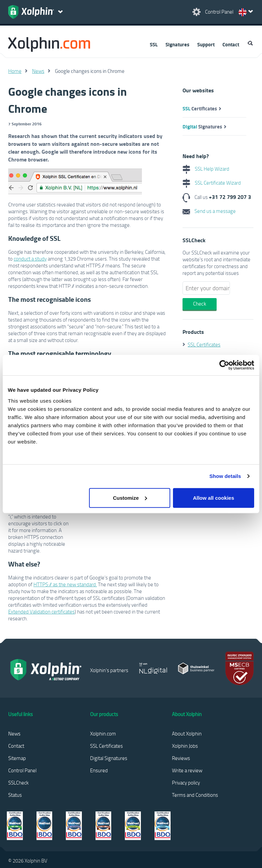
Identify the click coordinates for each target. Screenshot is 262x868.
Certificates (200, 108)
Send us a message (209, 211)
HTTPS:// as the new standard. (65, 584)
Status (15, 795)
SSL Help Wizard (206, 169)
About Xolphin (187, 733)
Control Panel (22, 770)
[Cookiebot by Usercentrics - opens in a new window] (224, 365)
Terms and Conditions (195, 795)
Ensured (99, 770)
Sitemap (17, 758)
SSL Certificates (204, 344)
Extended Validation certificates (41, 611)
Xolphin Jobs (185, 746)
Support (206, 44)
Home (15, 71)
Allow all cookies (213, 498)
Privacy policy (186, 782)
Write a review (187, 770)
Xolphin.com (103, 733)
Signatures (177, 44)
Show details (225, 476)
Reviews (181, 758)
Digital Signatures (109, 758)
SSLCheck (18, 782)
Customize (130, 498)
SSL (154, 44)
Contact (231, 44)
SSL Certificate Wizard (212, 183)
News (38, 71)
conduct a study (30, 259)
